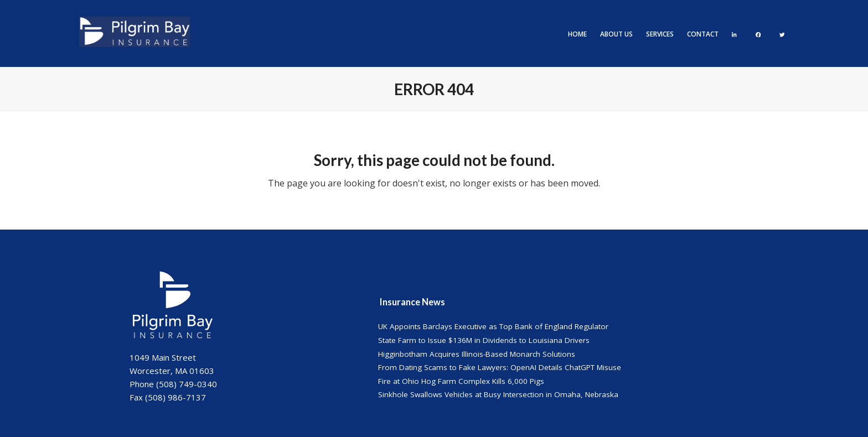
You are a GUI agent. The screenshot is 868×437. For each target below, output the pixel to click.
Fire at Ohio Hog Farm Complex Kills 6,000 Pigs (461, 381)
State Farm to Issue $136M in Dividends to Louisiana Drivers (484, 340)
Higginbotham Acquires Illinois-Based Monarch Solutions (477, 354)
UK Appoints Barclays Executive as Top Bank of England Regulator (493, 326)
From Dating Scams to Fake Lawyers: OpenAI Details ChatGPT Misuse (500, 367)
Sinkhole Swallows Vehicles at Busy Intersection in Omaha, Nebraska (498, 394)
